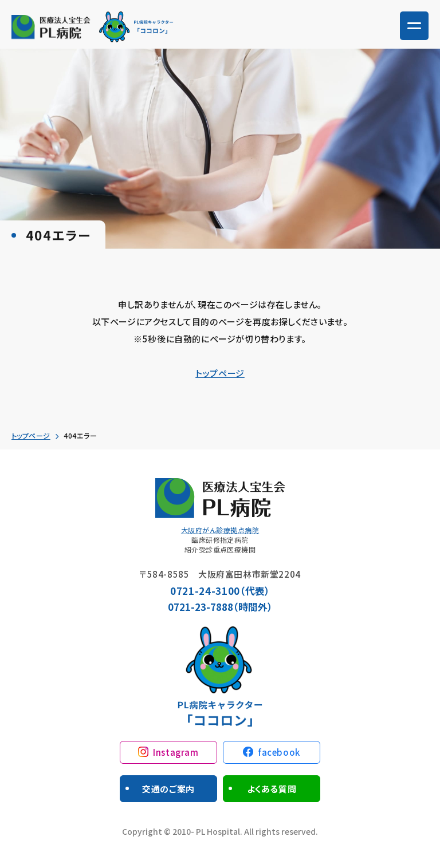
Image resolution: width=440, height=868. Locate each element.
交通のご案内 (168, 789)
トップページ (220, 373)
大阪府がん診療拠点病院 (220, 530)
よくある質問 (272, 789)
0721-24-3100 (205, 591)
